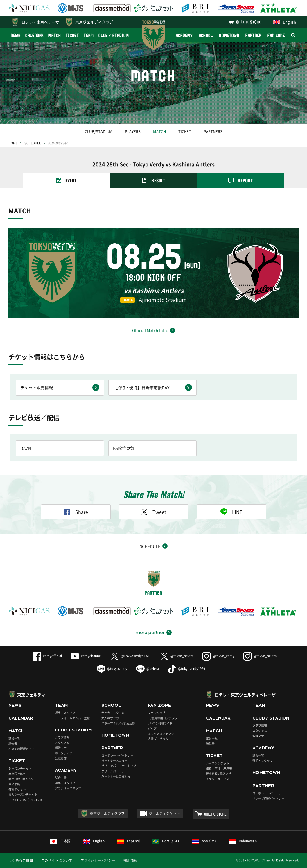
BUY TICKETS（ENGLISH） (26, 800)
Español (128, 841)
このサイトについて (57, 860)
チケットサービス (218, 779)
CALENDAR (34, 35)
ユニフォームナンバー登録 (72, 718)
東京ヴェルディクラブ (94, 22)
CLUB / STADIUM (114, 35)
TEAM (89, 35)
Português (166, 841)
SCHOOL (206, 35)
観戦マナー (62, 748)
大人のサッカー (112, 718)
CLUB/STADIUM (99, 131)
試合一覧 (14, 738)
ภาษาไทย (204, 841)
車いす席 (14, 784)
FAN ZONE (276, 35)
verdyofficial (47, 656)
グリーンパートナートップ (119, 766)
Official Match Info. (150, 330)
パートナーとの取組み (116, 776)
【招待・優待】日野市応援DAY (141, 387)
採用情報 (130, 860)
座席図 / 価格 (17, 774)
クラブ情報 (62, 737)
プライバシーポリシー (98, 860)
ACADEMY (184, 35)
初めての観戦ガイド (21, 749)
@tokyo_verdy (218, 656)
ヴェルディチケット (164, 813)
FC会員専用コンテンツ (163, 718)
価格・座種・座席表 (219, 768)
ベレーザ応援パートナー (268, 798)
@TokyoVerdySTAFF (131, 656)
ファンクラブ (157, 713)
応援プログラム (158, 739)
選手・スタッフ (65, 713)
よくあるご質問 (21, 860)
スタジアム (62, 743)
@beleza (147, 669)
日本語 (60, 841)
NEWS (16, 35)
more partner (150, 633)
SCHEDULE (33, 143)
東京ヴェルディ (31, 695)
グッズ (152, 728)
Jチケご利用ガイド (160, 723)
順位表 (13, 743)
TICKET (72, 35)
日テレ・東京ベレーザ (40, 22)
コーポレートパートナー (117, 755)
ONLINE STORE (249, 22)
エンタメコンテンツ (161, 734)
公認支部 (61, 758)
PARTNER (253, 35)
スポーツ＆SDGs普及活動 (118, 723)
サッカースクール (113, 713)
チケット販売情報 (37, 387)
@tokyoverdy (112, 669)
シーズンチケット (20, 768)
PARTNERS (213, 131)
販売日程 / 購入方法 (21, 779)
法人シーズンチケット (23, 794)
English (284, 22)
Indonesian (243, 841)
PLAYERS (133, 131)
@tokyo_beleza (177, 656)
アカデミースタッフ (68, 788)
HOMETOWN (229, 35)
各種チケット (17, 789)
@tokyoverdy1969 (186, 669)
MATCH (55, 35)
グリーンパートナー (114, 771)
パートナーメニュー (114, 761)
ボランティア (64, 753)
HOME (13, 143)
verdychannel (86, 656)
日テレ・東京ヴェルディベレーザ (245, 695)
